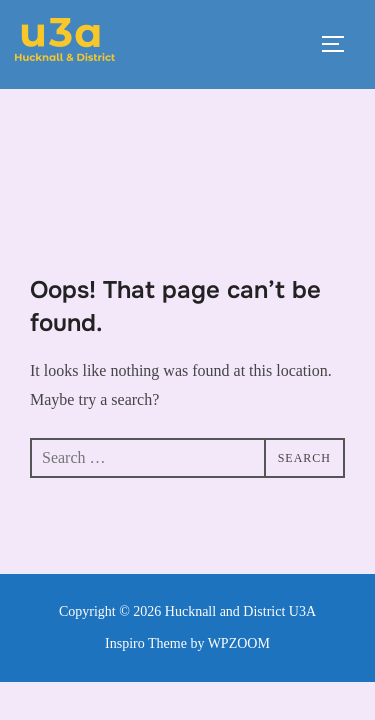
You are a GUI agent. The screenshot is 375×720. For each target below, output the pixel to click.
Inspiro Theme (146, 554)
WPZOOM (239, 554)
